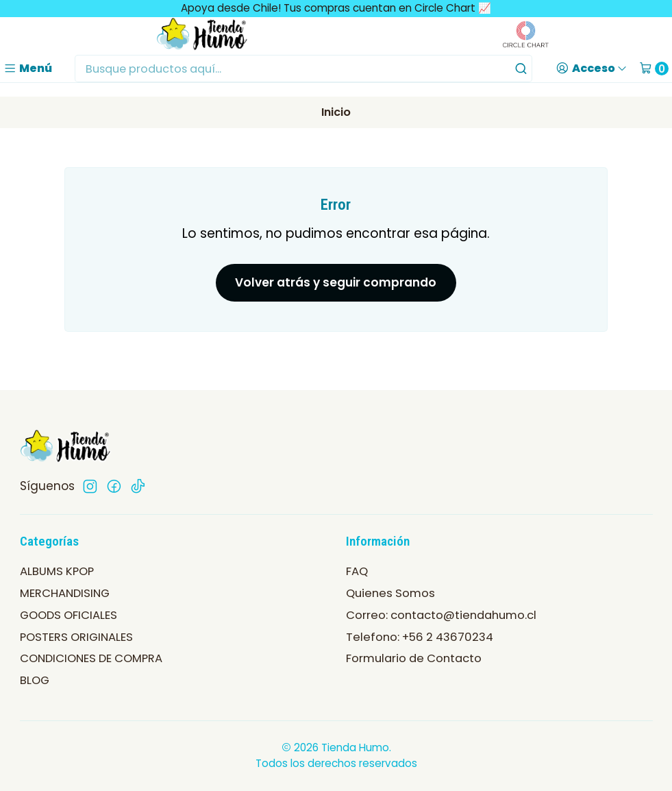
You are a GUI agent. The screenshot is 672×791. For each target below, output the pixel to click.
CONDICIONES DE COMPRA (91, 658)
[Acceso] (592, 69)
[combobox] (303, 69)
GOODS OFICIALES (69, 615)
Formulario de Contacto (414, 658)
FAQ (357, 571)
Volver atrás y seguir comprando (336, 282)
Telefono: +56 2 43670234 (420, 637)
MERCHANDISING (65, 593)
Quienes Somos (390, 593)
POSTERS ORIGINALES (76, 637)
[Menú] (28, 69)
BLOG (35, 680)
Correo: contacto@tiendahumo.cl (441, 615)
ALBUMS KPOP (57, 571)
